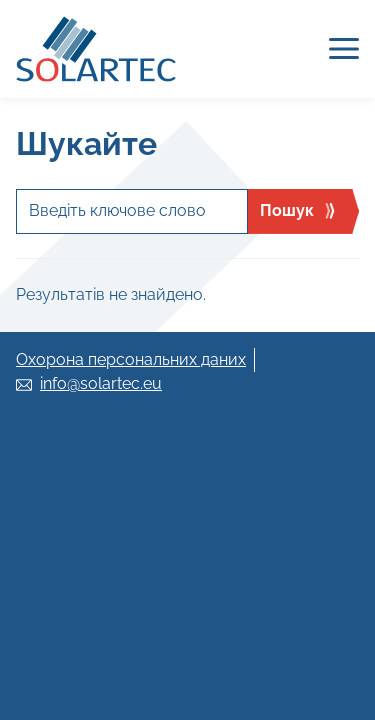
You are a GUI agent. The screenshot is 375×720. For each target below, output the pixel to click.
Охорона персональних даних (131, 359)
